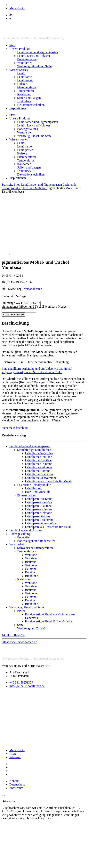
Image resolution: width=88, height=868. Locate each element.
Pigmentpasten (26, 495)
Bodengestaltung (28, 59)
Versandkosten (33, 289)
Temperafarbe (26, 91)
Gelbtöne (31, 569)
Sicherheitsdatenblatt (15, 428)
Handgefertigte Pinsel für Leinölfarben (49, 621)
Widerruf (15, 757)
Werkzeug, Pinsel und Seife (34, 66)
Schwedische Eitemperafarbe (35, 548)
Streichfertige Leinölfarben (34, 450)
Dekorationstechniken (31, 105)
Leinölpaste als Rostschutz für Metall (48, 527)
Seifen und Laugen (29, 98)
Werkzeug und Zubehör (32, 628)
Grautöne (31, 558)
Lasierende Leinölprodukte (34, 485)
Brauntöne (32, 576)
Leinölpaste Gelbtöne (38, 513)
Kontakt (14, 781)
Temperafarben (27, 551)
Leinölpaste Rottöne (38, 516)
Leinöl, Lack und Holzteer (34, 56)
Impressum (16, 788)
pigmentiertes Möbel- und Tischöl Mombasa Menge (34, 307)
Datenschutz (17, 784)
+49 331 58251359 (21, 682)
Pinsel (21, 611)
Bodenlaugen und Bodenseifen (36, 541)
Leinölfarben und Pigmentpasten (38, 52)
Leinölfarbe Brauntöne (39, 474)
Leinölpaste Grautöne (38, 502)
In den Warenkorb (13, 315)
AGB (13, 754)
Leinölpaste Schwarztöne (41, 523)
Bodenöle (23, 537)
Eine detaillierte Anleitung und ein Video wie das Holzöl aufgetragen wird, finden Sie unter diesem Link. (37, 370)
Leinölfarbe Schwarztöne (41, 478)
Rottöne (30, 572)
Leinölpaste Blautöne (38, 506)
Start (12, 45)
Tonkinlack (24, 101)
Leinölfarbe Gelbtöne (38, 467)
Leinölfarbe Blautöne (38, 460)
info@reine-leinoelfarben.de (27, 686)
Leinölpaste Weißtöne (39, 499)
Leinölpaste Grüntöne (39, 509)
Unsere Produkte (20, 49)
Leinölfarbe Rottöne (38, 471)
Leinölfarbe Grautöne (38, 457)
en (11, 18)
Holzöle (22, 84)
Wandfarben (25, 63)
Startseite (7, 185)
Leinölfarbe (24, 77)
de (11, 15)
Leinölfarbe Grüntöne (39, 464)
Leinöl (21, 73)
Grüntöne (31, 565)
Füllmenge (8, 303)
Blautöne (31, 562)
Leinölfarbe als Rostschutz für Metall (48, 481)
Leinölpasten (25, 80)
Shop (17, 185)
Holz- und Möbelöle (34, 188)
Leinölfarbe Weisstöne (39, 453)
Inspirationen (18, 108)
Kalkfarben (24, 94)
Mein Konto (17, 750)
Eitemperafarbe (27, 87)
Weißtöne (31, 555)
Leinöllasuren (34, 488)
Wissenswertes (19, 70)
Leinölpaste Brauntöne (39, 520)
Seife (20, 625)
